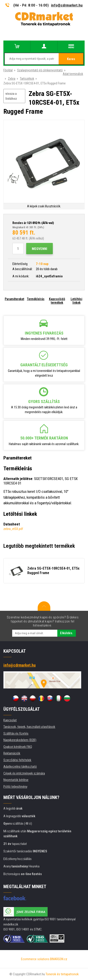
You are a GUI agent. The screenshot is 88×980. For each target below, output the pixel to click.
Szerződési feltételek (17, 760)
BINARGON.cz (59, 959)
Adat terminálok (73, 74)
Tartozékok (27, 79)
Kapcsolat (10, 720)
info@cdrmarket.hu (67, 5)
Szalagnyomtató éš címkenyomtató (40, 70)
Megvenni (39, 249)
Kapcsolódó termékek (57, 301)
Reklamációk (12, 753)
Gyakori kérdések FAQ (18, 747)
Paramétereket (14, 299)
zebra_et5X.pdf (13, 529)
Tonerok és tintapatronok (62, 974)
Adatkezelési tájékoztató (20, 767)
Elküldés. (67, 633)
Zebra (12, 79)
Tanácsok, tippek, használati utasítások (29, 727)
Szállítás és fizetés (16, 733)
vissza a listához (11, 96)
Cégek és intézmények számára (24, 773)
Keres (71, 59)
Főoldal (8, 70)
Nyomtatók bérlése (16, 780)
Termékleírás (36, 299)
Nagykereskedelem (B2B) (20, 740)
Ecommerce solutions (35, 959)
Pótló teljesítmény (15, 787)
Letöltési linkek (76, 301)
